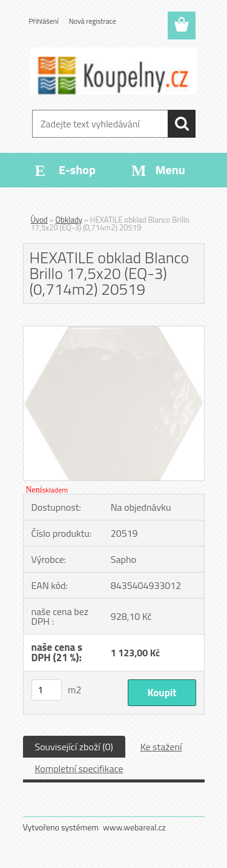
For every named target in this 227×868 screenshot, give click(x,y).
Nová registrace (93, 21)
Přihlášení (44, 21)
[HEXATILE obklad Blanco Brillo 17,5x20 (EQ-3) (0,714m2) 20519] (114, 331)
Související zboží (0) (74, 747)
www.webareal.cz (134, 827)
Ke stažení (161, 747)
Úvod (39, 220)
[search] (182, 124)
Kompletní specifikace (79, 769)
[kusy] (47, 690)
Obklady (69, 220)
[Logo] (113, 71)
